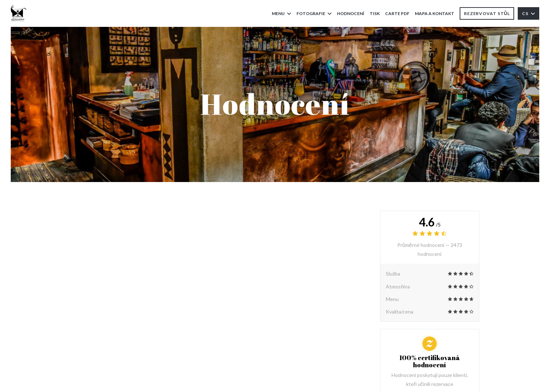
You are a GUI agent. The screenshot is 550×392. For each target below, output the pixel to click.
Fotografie (314, 13)
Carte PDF (397, 13)
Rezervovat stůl (487, 13)
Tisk (375, 13)
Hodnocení (351, 13)
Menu (281, 13)
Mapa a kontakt (435, 13)
